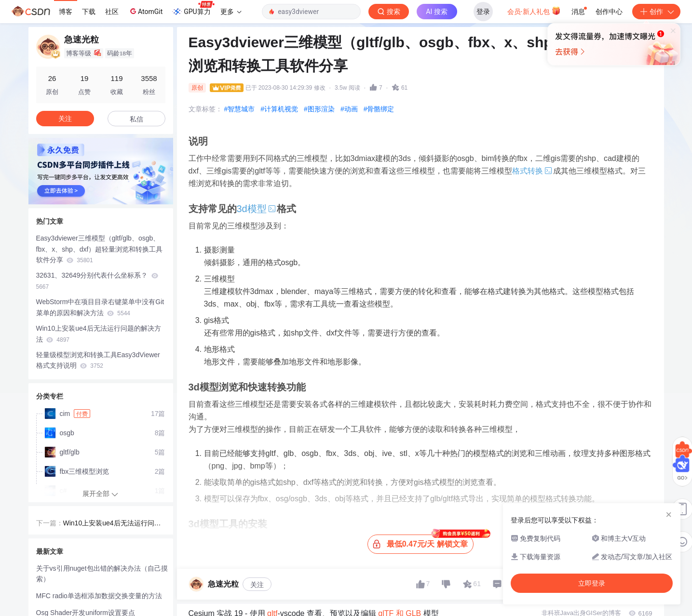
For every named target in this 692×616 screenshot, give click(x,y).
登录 (483, 12)
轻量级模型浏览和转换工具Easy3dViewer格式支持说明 (98, 360)
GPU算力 (193, 9)
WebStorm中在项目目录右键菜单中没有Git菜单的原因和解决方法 (100, 307)
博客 (66, 12)
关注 (257, 585)
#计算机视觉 (279, 109)
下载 (89, 12)
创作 (656, 12)
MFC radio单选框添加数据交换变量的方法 (99, 596)
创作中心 (609, 12)
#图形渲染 (319, 109)
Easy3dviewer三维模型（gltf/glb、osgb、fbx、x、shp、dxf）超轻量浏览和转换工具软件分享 (100, 249)
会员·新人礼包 (534, 11)
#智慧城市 (240, 109)
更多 (231, 12)
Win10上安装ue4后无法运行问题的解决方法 (99, 334)
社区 (112, 12)
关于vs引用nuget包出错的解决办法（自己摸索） (102, 574)
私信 (136, 119)
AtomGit (145, 11)
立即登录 (412, 91)
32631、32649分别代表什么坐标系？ (97, 281)
